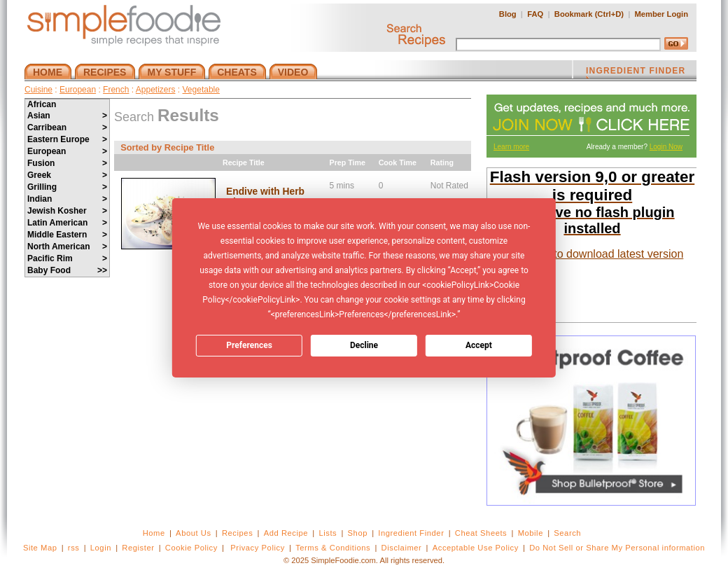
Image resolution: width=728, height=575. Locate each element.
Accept (479, 345)
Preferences (249, 345)
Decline (364, 345)
